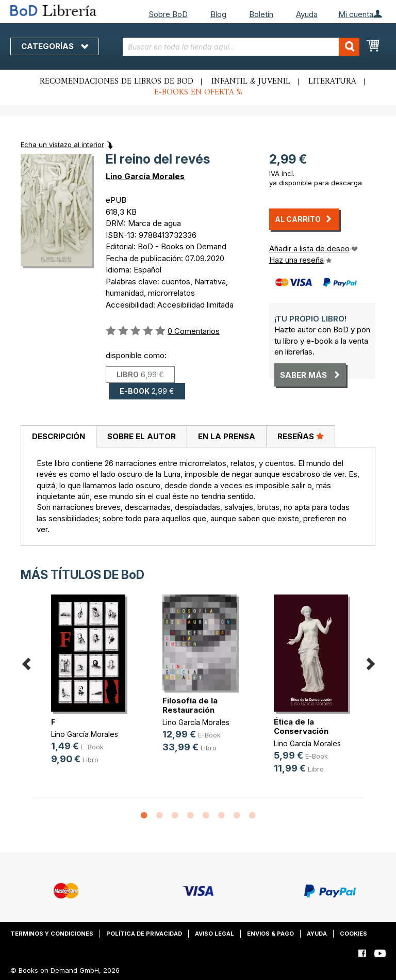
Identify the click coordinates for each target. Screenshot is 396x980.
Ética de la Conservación (301, 726)
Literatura (332, 82)
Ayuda (307, 14)
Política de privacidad (144, 934)
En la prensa (227, 436)
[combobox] (241, 47)
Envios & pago (270, 934)
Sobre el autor (142, 436)
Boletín (261, 14)
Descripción (59, 436)
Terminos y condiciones (52, 934)
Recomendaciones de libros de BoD (117, 82)
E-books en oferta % (198, 92)
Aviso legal (214, 934)
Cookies (353, 934)
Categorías (55, 46)
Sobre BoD (168, 14)
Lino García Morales (145, 176)
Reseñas (301, 436)
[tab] (58, 437)
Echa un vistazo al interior (62, 144)
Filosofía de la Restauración (190, 705)
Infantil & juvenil (251, 82)
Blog (218, 14)
